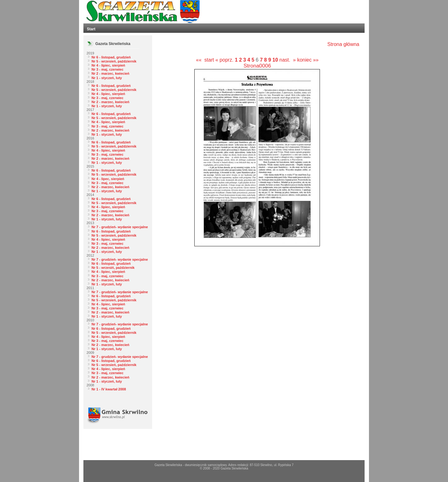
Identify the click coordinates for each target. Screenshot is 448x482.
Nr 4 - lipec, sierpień (108, 179)
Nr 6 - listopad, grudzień (111, 57)
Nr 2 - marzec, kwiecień (110, 73)
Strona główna (343, 44)
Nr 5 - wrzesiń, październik (113, 268)
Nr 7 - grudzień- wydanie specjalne (120, 227)
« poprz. (225, 60)
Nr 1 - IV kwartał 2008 (109, 389)
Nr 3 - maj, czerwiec (107, 69)
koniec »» (308, 60)
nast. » (287, 60)
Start (91, 29)
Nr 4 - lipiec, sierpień (108, 65)
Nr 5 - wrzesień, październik (114, 61)
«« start (205, 60)
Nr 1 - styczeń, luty (107, 78)
